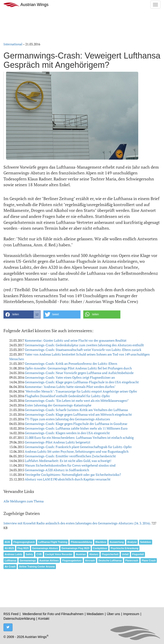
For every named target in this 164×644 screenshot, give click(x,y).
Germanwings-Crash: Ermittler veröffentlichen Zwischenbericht (70, 456)
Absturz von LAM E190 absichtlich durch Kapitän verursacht (68, 479)
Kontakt (44, 619)
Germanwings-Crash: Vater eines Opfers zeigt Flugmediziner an (70, 377)
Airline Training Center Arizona (37, 567)
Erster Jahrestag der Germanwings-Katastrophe (58, 405)
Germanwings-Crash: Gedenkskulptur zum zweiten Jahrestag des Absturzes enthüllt (84, 345)
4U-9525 (9, 548)
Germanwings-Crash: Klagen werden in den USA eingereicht (67, 433)
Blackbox (101, 542)
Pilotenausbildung (81, 542)
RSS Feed (11, 614)
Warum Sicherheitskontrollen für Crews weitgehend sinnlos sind (70, 465)
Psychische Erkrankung (124, 548)
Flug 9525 (23, 548)
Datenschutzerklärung (19, 619)
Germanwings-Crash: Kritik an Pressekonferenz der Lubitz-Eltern (71, 364)
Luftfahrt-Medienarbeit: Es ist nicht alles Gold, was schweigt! (68, 461)
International (13, 44)
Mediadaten (95, 614)
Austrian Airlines (49, 560)
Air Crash (10, 567)
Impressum (131, 614)
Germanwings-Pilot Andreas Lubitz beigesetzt (58, 442)
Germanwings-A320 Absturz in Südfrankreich (57, 470)
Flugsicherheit (110, 554)
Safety (29, 554)
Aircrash (90, 560)
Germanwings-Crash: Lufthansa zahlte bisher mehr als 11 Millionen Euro (76, 428)
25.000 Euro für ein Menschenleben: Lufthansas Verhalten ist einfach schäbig (79, 438)
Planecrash (132, 560)
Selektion (146, 542)
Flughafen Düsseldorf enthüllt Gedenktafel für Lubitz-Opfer (67, 396)
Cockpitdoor (100, 548)
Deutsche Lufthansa (110, 560)
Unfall (125, 554)
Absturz (94, 554)
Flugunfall (138, 554)
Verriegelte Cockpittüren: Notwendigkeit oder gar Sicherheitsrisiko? (73, 475)
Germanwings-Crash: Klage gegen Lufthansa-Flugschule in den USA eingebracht (82, 382)
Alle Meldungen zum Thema (24, 501)
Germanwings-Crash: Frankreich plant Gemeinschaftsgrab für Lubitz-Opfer (78, 447)
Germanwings (28, 560)
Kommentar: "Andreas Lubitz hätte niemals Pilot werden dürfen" (70, 387)
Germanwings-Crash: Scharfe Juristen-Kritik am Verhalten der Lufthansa (76, 410)
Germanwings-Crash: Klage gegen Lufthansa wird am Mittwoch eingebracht (78, 414)
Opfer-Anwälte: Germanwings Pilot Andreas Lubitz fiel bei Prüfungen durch (78, 368)
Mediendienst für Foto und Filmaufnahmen (53, 614)
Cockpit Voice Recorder (59, 554)
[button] (22, 314)
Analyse (132, 542)
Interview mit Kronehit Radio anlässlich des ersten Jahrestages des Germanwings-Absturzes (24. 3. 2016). (77, 523)
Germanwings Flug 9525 (76, 548)
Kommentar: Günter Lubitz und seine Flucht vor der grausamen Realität (76, 340)
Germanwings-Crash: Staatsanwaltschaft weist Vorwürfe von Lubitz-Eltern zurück (83, 350)
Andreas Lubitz (13, 554)
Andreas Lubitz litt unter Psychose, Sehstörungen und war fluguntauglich (77, 451)
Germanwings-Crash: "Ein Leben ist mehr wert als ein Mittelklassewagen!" (77, 401)
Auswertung (117, 542)
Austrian (81, 554)
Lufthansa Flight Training (53, 542)
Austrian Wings (26, 5)
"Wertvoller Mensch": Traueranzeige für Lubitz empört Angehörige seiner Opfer (81, 391)
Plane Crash (149, 560)
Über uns (114, 614)
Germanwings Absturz (45, 548)
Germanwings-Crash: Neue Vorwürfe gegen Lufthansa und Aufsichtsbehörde (79, 373)
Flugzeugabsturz (72, 560)
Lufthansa (10, 560)
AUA (7, 542)
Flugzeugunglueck (24, 542)
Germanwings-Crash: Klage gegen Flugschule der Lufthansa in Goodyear (76, 424)
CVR (39, 554)
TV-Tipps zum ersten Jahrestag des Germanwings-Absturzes (67, 419)
